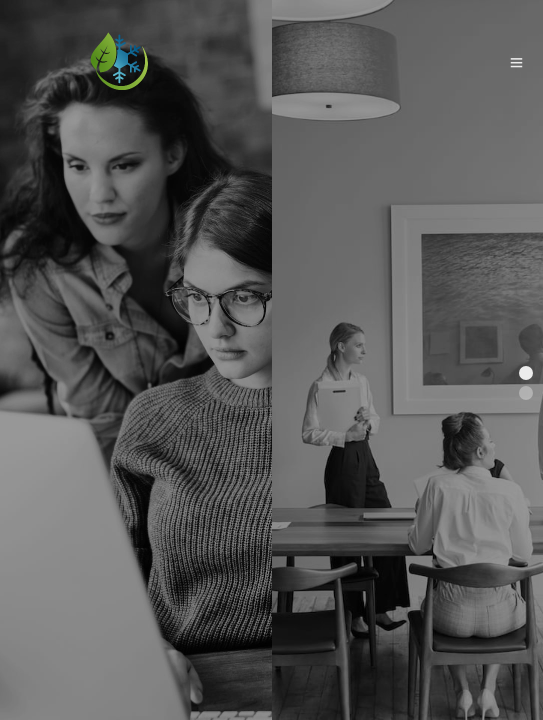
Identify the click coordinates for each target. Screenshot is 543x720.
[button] (526, 373)
